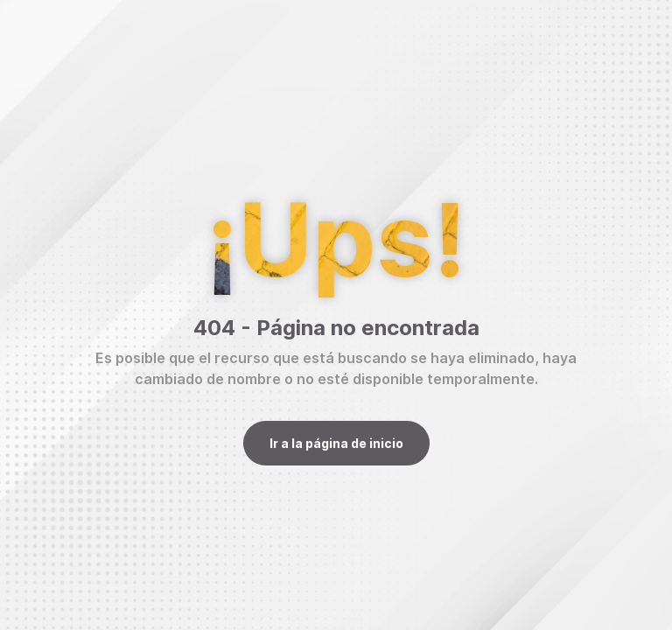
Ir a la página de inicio (336, 443)
